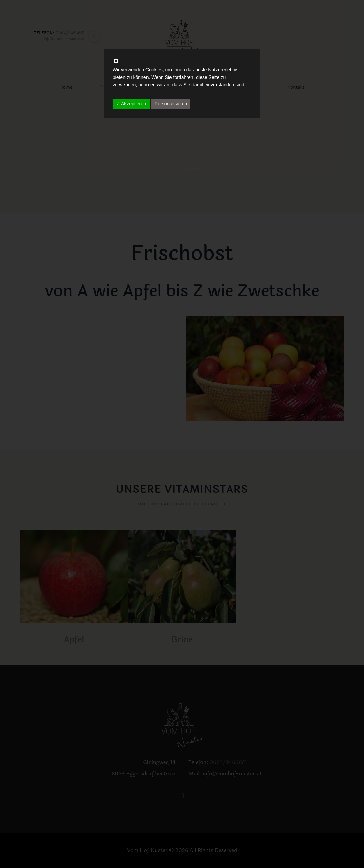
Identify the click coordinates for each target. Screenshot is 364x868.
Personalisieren (171, 104)
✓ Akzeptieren (131, 104)
